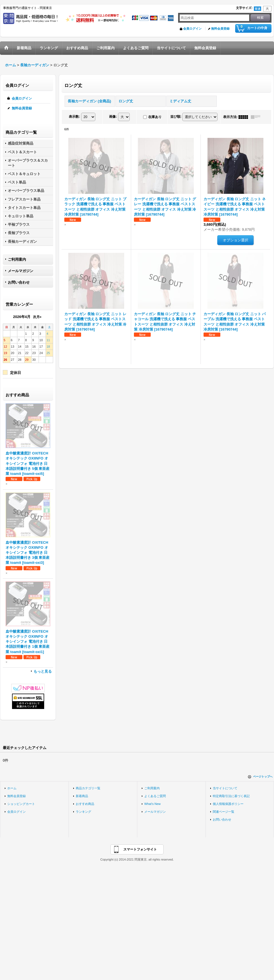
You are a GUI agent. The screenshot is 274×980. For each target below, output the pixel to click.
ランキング (83, 812)
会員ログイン (192, 29)
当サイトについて (225, 788)
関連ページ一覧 (224, 812)
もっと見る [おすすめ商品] (43, 671)
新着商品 (82, 796)
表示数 (74, 117)
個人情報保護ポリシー (228, 804)
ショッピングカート (21, 804)
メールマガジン (21, 271)
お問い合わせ (19, 282)
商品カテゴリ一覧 (88, 788)
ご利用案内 (17, 259)
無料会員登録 (220, 29)
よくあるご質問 (155, 796)
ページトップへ (263, 777)
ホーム (12, 788)
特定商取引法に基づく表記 (231, 796)
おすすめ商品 (85, 804)
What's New (153, 804)
